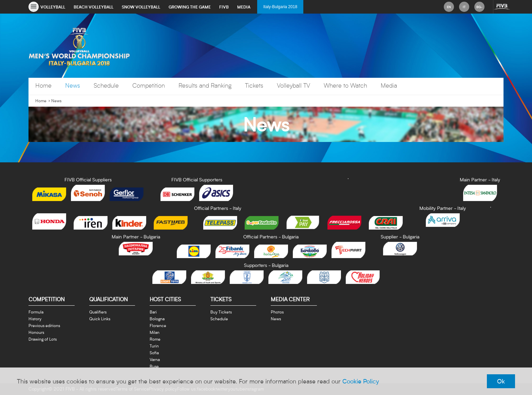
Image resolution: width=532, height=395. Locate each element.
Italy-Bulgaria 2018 (280, 7)
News (73, 85)
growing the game (190, 7)
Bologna (157, 319)
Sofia (154, 353)
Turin (154, 346)
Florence (158, 325)
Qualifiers (98, 312)
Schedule (106, 85)
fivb (224, 7)
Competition (149, 85)
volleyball (53, 7)
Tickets (254, 85)
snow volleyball (141, 7)
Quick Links (100, 319)
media (244, 7)
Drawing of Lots (43, 339)
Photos (277, 312)
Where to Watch (345, 85)
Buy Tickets (221, 312)
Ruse (154, 366)
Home (43, 85)
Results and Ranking (205, 85)
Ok (501, 381)
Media (389, 85)
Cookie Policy (361, 381)
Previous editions (44, 325)
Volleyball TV (293, 85)
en (449, 7)
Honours (36, 332)
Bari (153, 312)
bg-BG (479, 8)
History (35, 319)
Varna (155, 359)
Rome (155, 339)
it (464, 7)
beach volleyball (93, 7)
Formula (36, 312)
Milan (155, 332)
